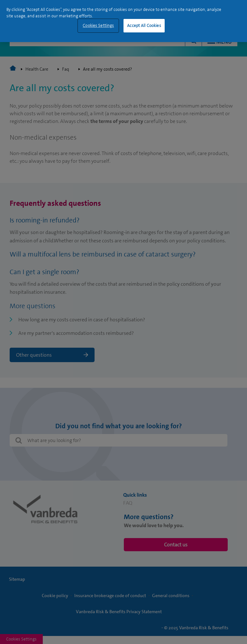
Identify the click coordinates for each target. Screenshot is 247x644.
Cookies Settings (98, 26)
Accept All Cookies (144, 26)
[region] (123, 21)
